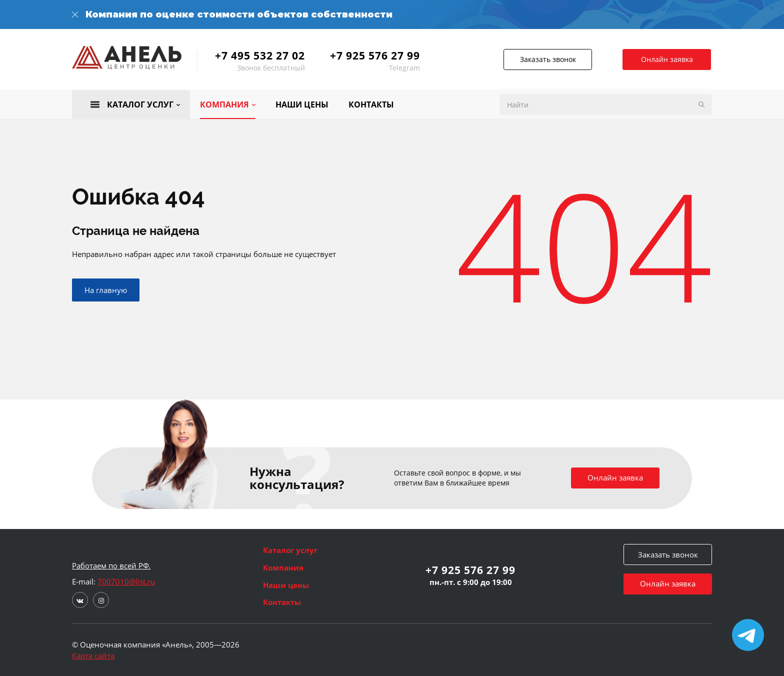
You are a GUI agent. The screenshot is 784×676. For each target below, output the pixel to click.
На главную (106, 291)
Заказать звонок (544, 59)
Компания (283, 567)
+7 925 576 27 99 (375, 55)
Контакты (282, 602)
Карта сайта (93, 655)
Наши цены (286, 585)
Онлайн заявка (668, 59)
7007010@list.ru (126, 581)
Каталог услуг (290, 550)
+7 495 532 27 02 (260, 55)
